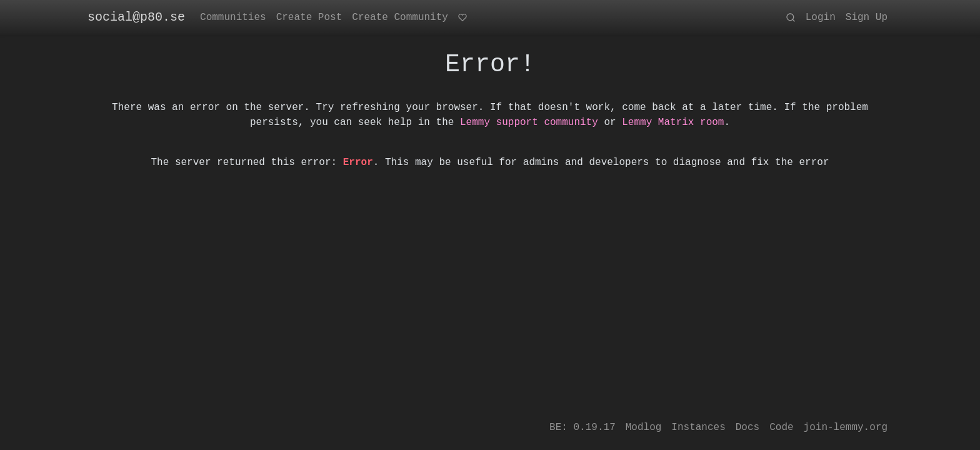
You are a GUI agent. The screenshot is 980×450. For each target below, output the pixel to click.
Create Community (400, 17)
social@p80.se (136, 17)
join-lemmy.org (846, 427)
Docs (747, 427)
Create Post (309, 17)
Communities (233, 17)
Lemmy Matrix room (673, 122)
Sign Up (867, 17)
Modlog (644, 427)
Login (821, 17)
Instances (698, 427)
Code (781, 427)
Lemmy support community (529, 122)
